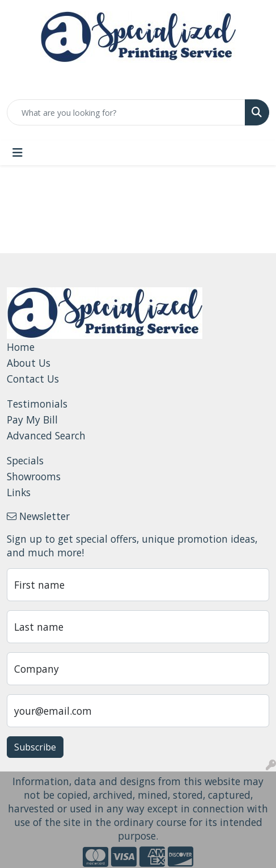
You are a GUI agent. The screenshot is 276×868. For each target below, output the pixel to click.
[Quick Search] (126, 112)
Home (21, 347)
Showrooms (34, 476)
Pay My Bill (32, 420)
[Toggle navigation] (18, 153)
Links (19, 492)
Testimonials (37, 404)
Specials (25, 460)
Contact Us (33, 379)
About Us (29, 363)
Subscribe (35, 747)
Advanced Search (46, 435)
